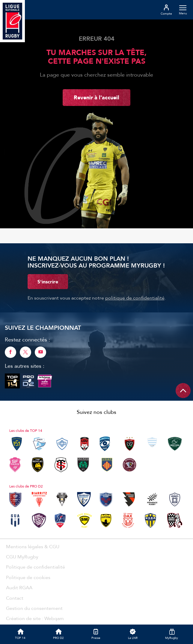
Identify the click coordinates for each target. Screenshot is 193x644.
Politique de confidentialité (36, 567)
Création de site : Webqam (35, 618)
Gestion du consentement (34, 608)
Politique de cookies (28, 577)
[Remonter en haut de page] (183, 391)
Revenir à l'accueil (96, 97)
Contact (15, 598)
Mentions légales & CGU (33, 546)
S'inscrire (48, 282)
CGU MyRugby (22, 557)
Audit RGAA (19, 587)
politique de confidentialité (135, 298)
